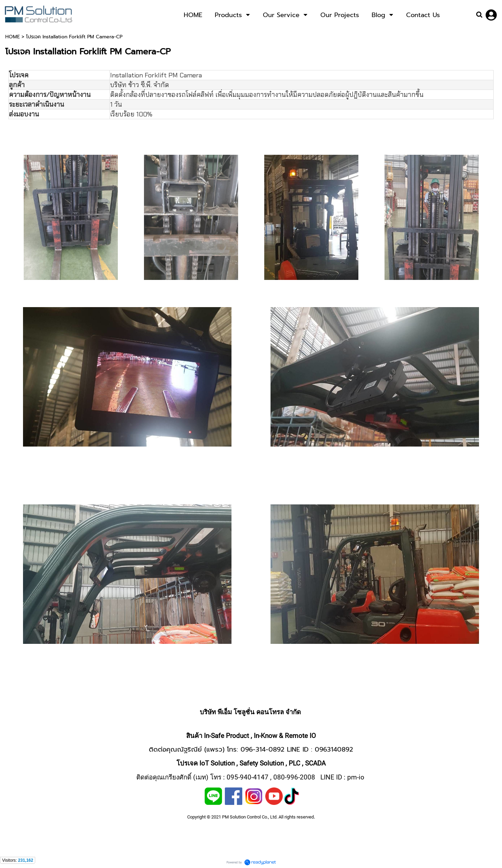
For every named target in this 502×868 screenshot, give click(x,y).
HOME (13, 37)
